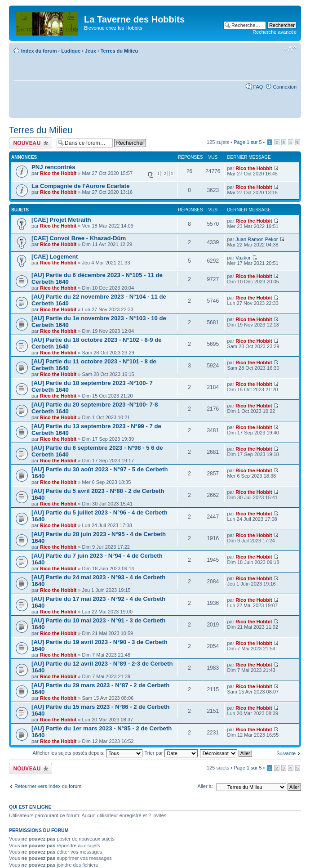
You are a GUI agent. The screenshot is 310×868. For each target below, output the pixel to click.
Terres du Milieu (120, 51)
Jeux (91, 51)
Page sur (248, 142)
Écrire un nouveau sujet (31, 143)
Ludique (71, 51)
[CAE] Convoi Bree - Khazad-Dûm (79, 238)
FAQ (258, 87)
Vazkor (243, 258)
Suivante (286, 753)
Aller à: (205, 786)
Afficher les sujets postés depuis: (87, 753)
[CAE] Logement (55, 257)
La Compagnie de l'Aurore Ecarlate (81, 186)
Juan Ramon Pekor (257, 239)
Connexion (285, 87)
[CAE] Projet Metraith (61, 220)
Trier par (171, 753)
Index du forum (39, 51)
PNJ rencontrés (53, 167)
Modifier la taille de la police (290, 49)
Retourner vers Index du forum (48, 786)
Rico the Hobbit (58, 173)
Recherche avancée (275, 32)
